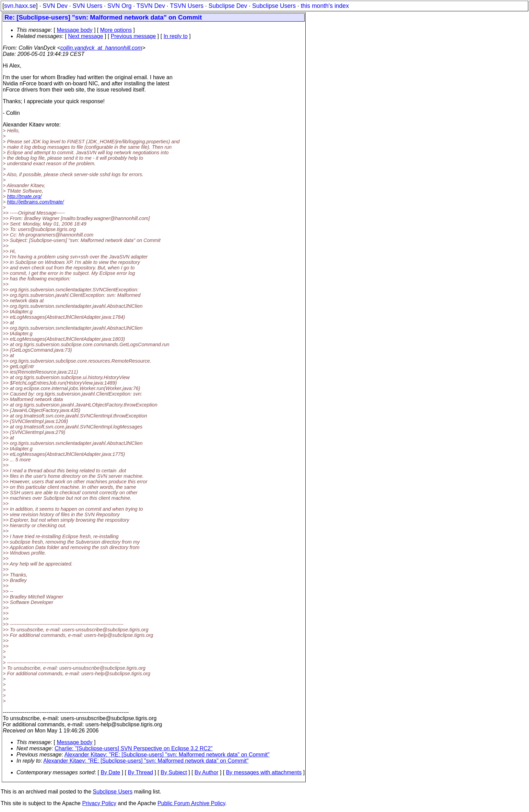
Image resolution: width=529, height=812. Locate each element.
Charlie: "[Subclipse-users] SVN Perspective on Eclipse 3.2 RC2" (133, 748)
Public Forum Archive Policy (191, 803)
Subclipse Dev (228, 6)
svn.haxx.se (20, 6)
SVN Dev (55, 6)
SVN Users (87, 6)
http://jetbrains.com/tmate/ (35, 202)
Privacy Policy (99, 803)
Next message (85, 36)
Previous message (133, 36)
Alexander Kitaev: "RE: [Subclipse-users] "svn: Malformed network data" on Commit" (167, 755)
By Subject (174, 772)
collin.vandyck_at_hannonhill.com (101, 48)
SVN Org (119, 6)
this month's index (325, 6)
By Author (206, 772)
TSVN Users (187, 6)
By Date (110, 772)
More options (116, 30)
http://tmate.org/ (24, 196)
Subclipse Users (274, 6)
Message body (74, 30)
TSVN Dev (151, 6)
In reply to (176, 36)
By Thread (141, 772)
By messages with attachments (264, 772)
